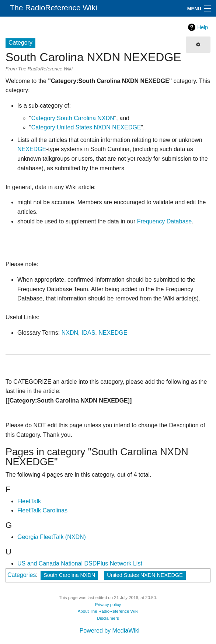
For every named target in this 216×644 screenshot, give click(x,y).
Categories (22, 575)
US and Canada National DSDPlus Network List (80, 563)
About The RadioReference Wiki (108, 611)
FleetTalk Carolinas (42, 510)
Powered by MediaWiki (110, 631)
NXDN (70, 333)
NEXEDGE (32, 149)
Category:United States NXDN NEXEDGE (86, 127)
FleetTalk (29, 501)
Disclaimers (108, 618)
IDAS (88, 333)
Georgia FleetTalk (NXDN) (52, 537)
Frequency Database (165, 221)
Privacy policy (108, 605)
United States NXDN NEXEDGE (145, 575)
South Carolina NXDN (69, 575)
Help (203, 27)
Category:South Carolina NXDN (73, 118)
